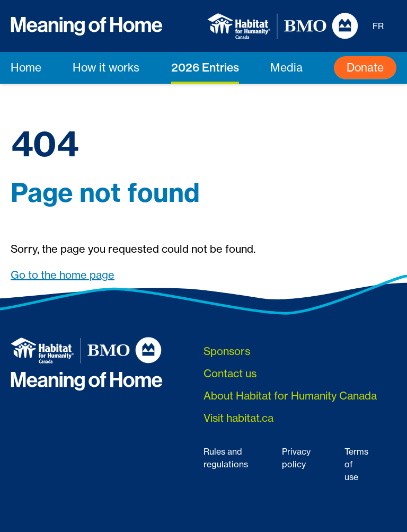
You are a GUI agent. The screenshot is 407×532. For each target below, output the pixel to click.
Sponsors (227, 351)
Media (286, 68)
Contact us (230, 373)
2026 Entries (205, 67)
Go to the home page (63, 275)
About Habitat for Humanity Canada (290, 396)
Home (26, 68)
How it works (106, 68)
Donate (365, 68)
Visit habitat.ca (238, 418)
